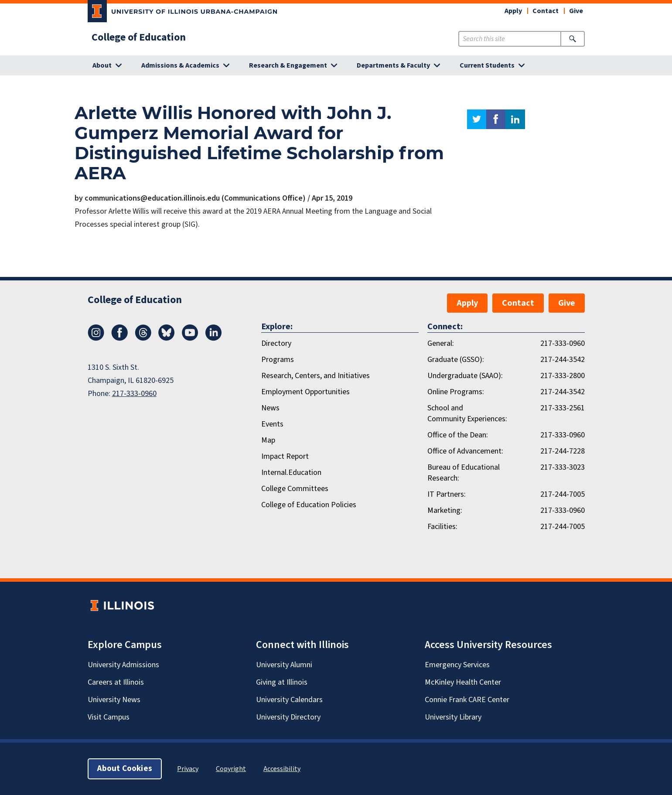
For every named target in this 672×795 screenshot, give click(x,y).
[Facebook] (119, 338)
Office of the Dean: (458, 435)
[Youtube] (190, 338)
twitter (477, 119)
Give (576, 11)
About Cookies (125, 769)
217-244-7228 (563, 451)
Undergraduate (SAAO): (465, 376)
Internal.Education (291, 473)
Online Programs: (456, 392)
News (270, 408)
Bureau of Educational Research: (464, 473)
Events (272, 424)
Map (268, 440)
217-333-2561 (563, 408)
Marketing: (445, 510)
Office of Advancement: (465, 451)
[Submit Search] (572, 39)
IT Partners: (447, 494)
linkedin (515, 119)
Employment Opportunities (305, 392)
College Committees (295, 489)
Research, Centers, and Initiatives (316, 376)
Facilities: (442, 527)
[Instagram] (96, 338)
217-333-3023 (563, 467)
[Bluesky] (167, 338)
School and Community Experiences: (467, 413)
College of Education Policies (309, 505)
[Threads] (143, 338)
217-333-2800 (563, 376)
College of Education (139, 38)
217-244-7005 (563, 494)
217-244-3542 (563, 360)
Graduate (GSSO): (456, 360)
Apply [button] (513, 11)
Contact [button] (546, 11)
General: (441, 343)
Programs (278, 360)
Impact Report (285, 456)
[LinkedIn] (214, 338)
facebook (496, 119)
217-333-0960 (134, 394)
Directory (276, 343)
